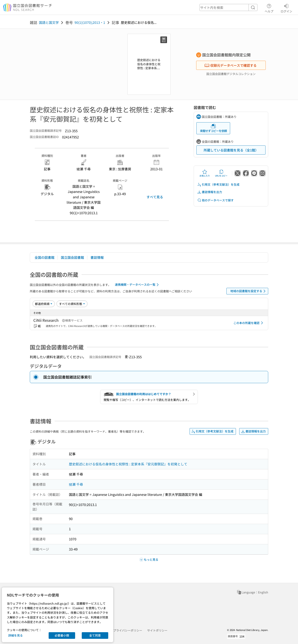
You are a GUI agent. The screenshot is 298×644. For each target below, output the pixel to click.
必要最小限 (62, 635)
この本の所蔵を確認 (249, 323)
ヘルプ (269, 8)
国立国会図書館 (72, 257)
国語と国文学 (49, 22)
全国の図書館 (44, 257)
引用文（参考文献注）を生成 (218, 185)
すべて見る (155, 197)
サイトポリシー (157, 630)
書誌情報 (97, 257)
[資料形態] (72, 304)
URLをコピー (221, 173)
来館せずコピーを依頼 (213, 128)
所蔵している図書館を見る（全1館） (231, 150)
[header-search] (228, 7)
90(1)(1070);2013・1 (90, 22)
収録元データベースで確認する (231, 65)
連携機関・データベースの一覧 (138, 285)
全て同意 (95, 635)
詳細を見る (16, 635)
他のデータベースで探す (215, 200)
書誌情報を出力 (210, 192)
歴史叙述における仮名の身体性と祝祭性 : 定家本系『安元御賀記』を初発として (128, 464)
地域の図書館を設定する (249, 291)
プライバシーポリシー (128, 630)
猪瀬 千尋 (76, 484)
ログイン (286, 8)
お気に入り (205, 173)
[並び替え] (44, 304)
